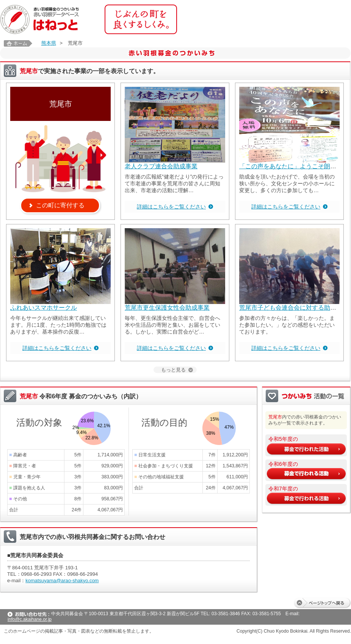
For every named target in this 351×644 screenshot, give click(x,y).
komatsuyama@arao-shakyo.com (62, 581)
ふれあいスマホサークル (44, 308)
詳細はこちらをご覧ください (171, 207)
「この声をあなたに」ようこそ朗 (285, 166)
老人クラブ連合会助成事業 (161, 166)
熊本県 (49, 43)
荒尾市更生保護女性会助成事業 (167, 308)
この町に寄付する (60, 205)
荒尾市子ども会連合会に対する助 (285, 308)
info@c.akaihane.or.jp (30, 619)
